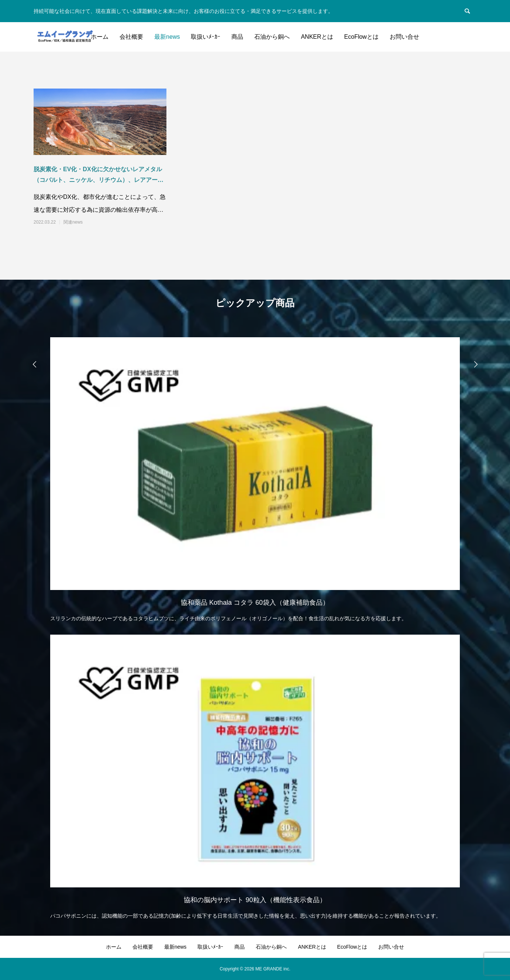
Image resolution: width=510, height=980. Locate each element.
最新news (167, 37)
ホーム (100, 37)
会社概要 (131, 37)
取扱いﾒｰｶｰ (206, 37)
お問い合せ (404, 37)
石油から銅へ (272, 37)
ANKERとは (317, 37)
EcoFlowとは (361, 37)
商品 (237, 37)
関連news (73, 222)
